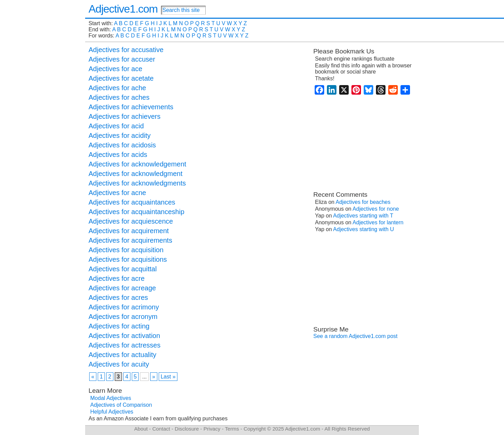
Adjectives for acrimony (124, 307)
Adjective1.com (123, 9)
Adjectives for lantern (378, 222)
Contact (161, 429)
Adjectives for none (376, 209)
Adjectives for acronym (123, 317)
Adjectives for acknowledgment (136, 174)
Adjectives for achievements (131, 107)
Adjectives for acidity (120, 135)
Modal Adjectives (111, 398)
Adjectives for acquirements (130, 240)
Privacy (212, 429)
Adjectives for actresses (124, 345)
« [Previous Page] (93, 377)
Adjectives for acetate (121, 78)
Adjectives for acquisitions (128, 259)
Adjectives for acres (118, 297)
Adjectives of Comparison (121, 405)
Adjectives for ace (115, 69)
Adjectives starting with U (364, 229)
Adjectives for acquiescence (131, 221)
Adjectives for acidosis (122, 145)
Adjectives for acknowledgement (137, 164)
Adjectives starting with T (363, 216)
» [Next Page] (154, 377)
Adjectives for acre (117, 278)
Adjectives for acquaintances (132, 202)
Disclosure (187, 429)
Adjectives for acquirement (129, 231)
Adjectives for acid (116, 126)
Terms (232, 429)
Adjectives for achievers (124, 116)
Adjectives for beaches (363, 202)
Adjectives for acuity (119, 364)
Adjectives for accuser (122, 59)
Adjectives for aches (119, 97)
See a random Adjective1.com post (355, 336)
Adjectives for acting (119, 326)
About (141, 429)
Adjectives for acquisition (126, 250)
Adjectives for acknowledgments (137, 183)
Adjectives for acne (117, 193)
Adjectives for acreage (122, 288)
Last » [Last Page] (168, 377)
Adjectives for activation (124, 336)
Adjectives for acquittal (123, 269)
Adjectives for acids (118, 155)
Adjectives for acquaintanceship (136, 212)
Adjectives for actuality (122, 355)
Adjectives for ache (117, 88)
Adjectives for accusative (126, 50)
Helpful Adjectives (112, 412)
